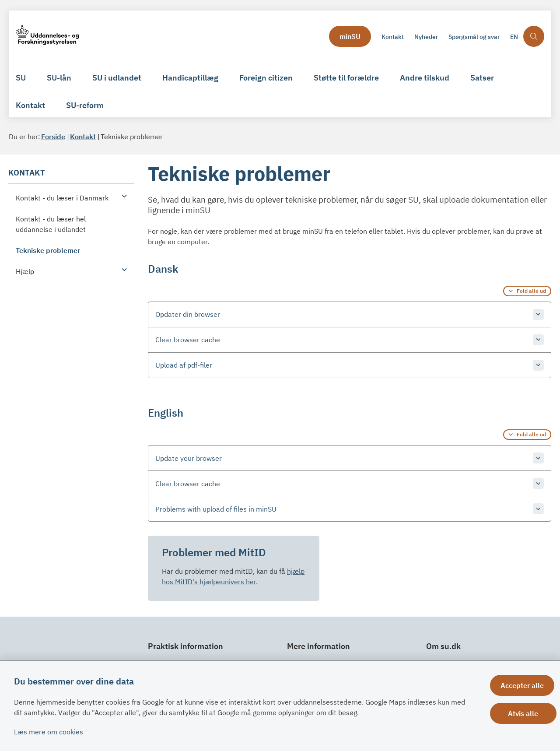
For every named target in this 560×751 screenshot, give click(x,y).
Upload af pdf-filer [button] (184, 365)
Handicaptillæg (190, 78)
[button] (122, 196)
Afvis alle (524, 713)
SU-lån (59, 78)
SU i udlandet (117, 78)
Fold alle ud (531, 291)
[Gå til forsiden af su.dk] (47, 36)
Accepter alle (524, 685)
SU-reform (85, 105)
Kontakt (30, 105)
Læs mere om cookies (49, 732)
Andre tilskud (425, 78)
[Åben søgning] (534, 36)
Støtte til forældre (346, 78)
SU (21, 78)
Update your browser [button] (189, 458)
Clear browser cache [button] (188, 340)
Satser (482, 78)
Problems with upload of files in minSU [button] (216, 509)
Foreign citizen (266, 78)
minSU (350, 36)
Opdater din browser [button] (188, 314)
